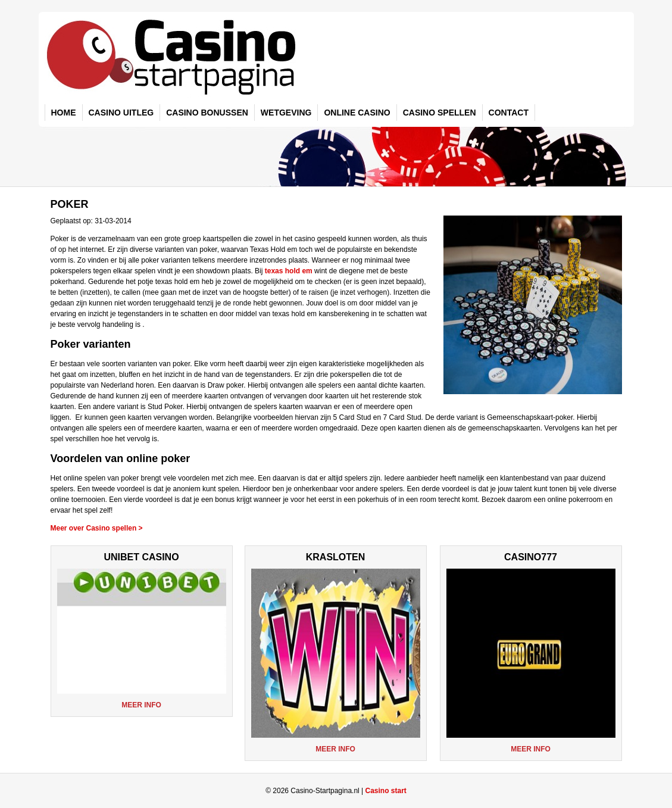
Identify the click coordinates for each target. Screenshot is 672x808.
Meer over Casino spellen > (97, 528)
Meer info (141, 705)
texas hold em (289, 271)
